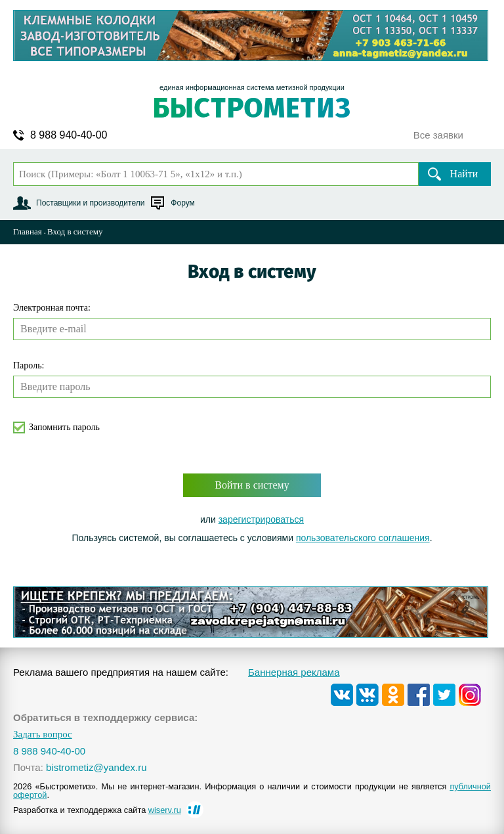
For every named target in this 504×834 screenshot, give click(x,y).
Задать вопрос (43, 735)
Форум (182, 203)
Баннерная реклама (294, 672)
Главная (28, 231)
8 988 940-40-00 (69, 135)
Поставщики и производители (90, 203)
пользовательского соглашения (363, 538)
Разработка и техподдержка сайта (97, 810)
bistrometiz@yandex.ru (96, 767)
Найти (464, 174)
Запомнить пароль (64, 427)
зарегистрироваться (261, 519)
